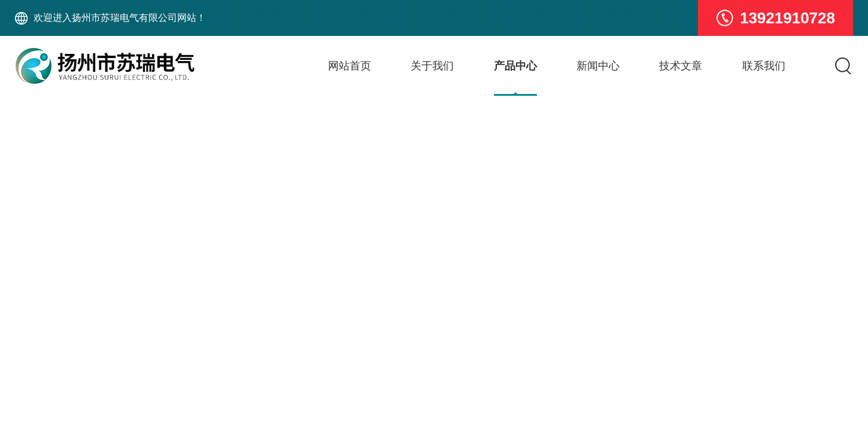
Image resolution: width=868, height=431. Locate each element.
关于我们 (432, 66)
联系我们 (764, 66)
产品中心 (515, 66)
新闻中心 (598, 66)
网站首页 (350, 66)
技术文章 (681, 66)
